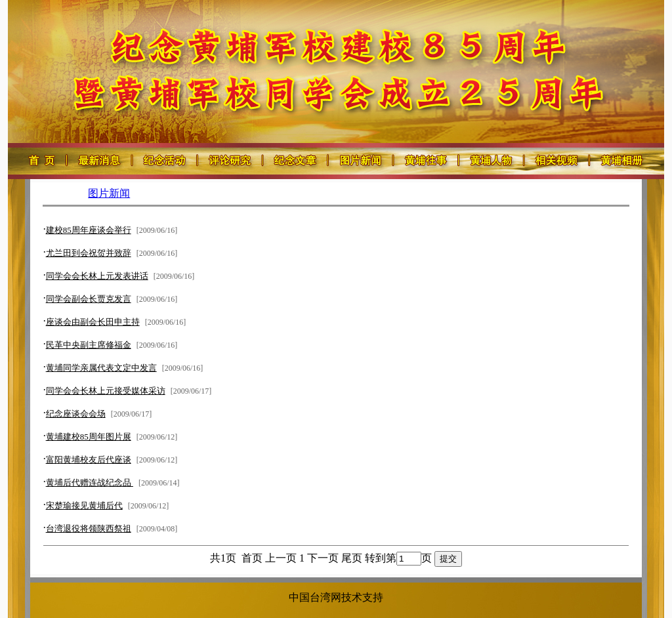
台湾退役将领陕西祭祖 (89, 528)
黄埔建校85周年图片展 (89, 437)
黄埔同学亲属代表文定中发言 (101, 368)
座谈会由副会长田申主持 (93, 322)
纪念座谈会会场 (76, 414)
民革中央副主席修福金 (89, 345)
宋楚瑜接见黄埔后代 (84, 505)
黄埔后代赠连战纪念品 (90, 483)
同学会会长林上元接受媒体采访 (106, 391)
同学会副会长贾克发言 (89, 299)
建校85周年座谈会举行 (89, 230)
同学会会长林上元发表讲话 (97, 276)
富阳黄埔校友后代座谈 (89, 460)
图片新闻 (109, 193)
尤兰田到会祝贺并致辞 (89, 253)
